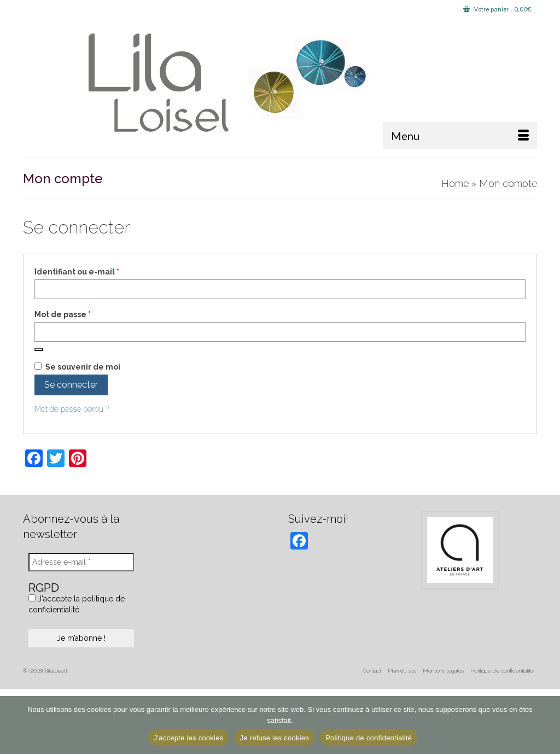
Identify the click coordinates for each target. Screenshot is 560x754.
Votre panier (497, 9)
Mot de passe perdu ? (72, 409)
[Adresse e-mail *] (81, 562)
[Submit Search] (31, 9)
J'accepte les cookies (189, 738)
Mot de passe (85, 314)
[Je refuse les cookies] (546, 725)
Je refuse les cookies (274, 738)
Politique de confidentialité (369, 738)
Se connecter (71, 385)
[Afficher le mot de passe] (39, 349)
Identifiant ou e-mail (99, 271)
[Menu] (460, 136)
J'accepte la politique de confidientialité (77, 604)
